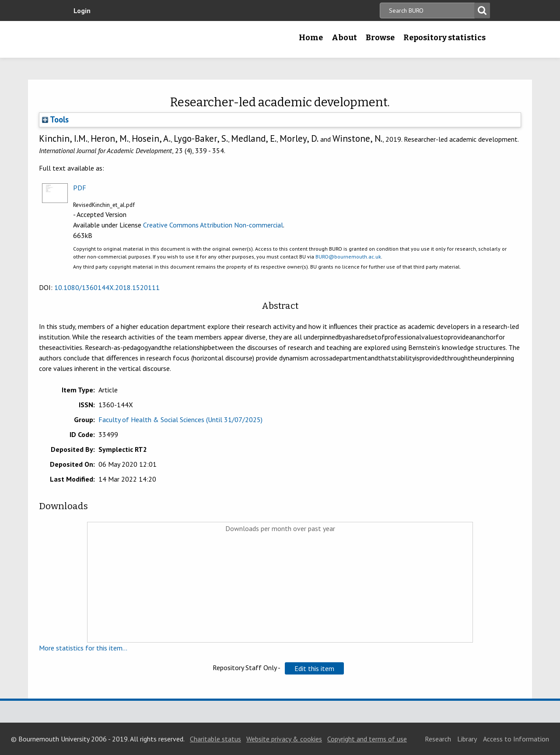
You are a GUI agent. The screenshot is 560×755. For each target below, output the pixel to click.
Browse (380, 38)
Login (82, 10)
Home (311, 38)
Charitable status (215, 739)
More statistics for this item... (83, 648)
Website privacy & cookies (284, 739)
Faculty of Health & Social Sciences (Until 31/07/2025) (180, 419)
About (344, 38)
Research (438, 739)
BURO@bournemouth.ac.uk (348, 257)
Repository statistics (444, 38)
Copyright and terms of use (367, 739)
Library (467, 739)
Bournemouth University (125, 39)
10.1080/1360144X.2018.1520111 (107, 287)
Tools (55, 119)
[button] (314, 668)
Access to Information (516, 739)
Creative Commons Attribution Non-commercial (213, 225)
